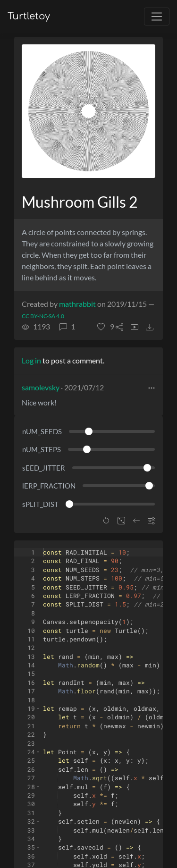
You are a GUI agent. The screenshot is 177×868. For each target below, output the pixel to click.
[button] (106, 327)
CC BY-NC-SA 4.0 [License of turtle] (43, 316)
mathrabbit (77, 304)
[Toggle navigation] (157, 17)
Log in (31, 360)
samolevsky (41, 387)
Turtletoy (29, 16)
